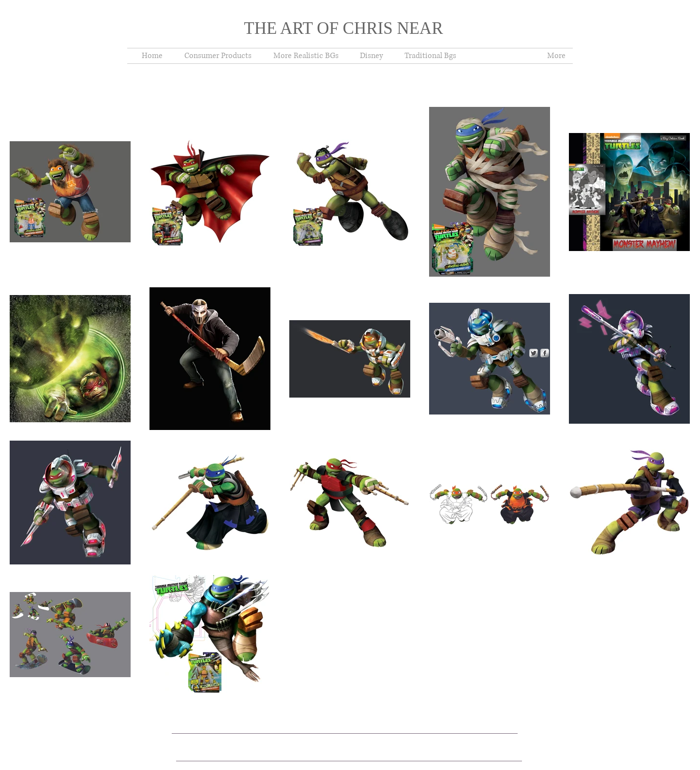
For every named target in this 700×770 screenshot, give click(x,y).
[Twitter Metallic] (534, 353)
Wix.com (335, 737)
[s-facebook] (545, 353)
